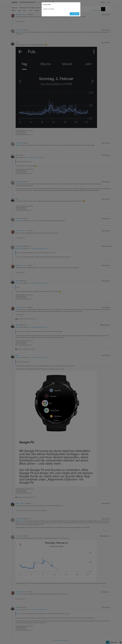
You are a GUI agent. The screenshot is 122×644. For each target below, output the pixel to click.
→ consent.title (74, 14)
